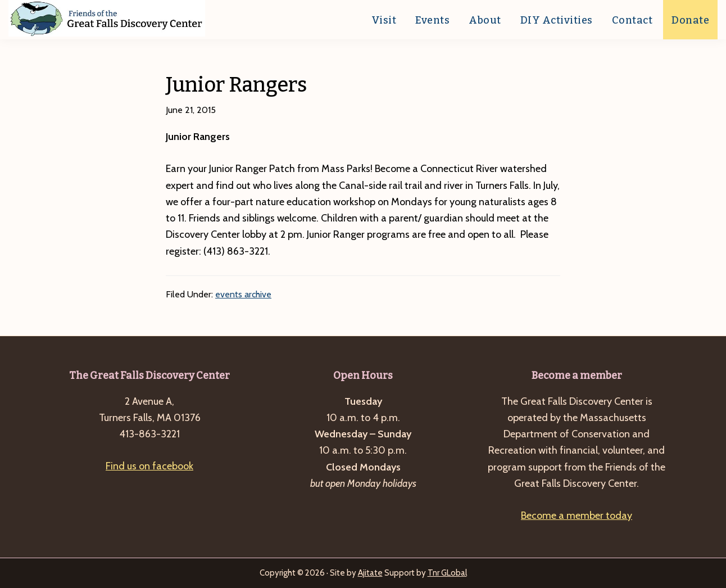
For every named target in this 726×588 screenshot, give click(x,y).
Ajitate (370, 573)
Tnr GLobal (447, 573)
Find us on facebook (149, 466)
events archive (243, 294)
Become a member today (577, 515)
